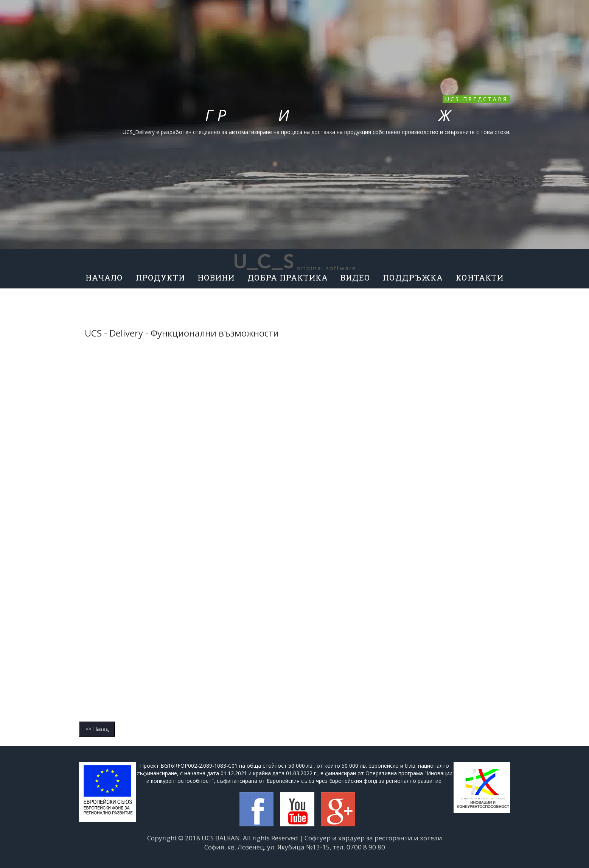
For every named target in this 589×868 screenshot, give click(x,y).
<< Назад (97, 729)
